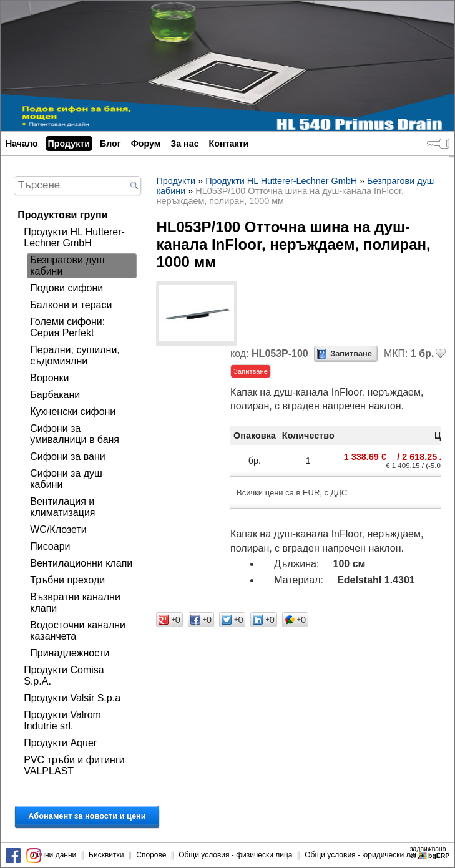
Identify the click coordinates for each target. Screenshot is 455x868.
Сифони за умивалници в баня (75, 434)
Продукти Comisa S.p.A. (64, 675)
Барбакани (55, 395)
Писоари (50, 546)
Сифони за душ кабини (66, 479)
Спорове (151, 855)
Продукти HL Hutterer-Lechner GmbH (74, 237)
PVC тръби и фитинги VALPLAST (74, 765)
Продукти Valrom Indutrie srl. (62, 720)
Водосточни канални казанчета (78, 631)
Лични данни (54, 855)
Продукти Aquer (60, 743)
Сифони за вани (67, 456)
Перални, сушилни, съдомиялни (75, 355)
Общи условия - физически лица (235, 855)
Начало (22, 144)
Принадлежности (70, 653)
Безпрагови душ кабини (67, 266)
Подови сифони (66, 288)
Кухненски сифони (73, 412)
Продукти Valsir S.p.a (72, 698)
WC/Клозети (58, 529)
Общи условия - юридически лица (364, 855)
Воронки (49, 378)
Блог (110, 144)
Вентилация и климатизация (62, 507)
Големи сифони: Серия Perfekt (67, 327)
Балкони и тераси (71, 305)
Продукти (69, 144)
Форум (146, 144)
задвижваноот (431, 852)
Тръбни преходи (67, 580)
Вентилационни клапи (81, 563)
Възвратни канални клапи (75, 602)
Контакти (229, 144)
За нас (184, 144)
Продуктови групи (62, 215)
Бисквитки (106, 855)
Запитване (351, 354)
